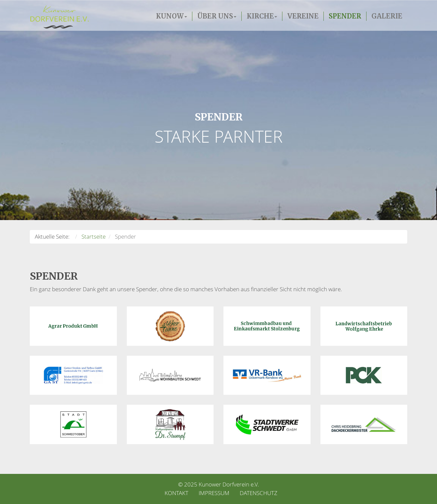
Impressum (214, 493)
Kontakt (176, 493)
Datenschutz (259, 493)
